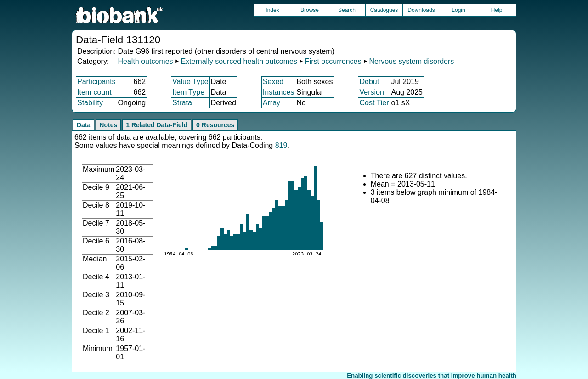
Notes (108, 125)
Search (347, 10)
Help (497, 10)
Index (272, 10)
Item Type (188, 92)
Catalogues (384, 10)
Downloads (421, 10)
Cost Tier (374, 103)
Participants (96, 82)
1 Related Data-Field (157, 125)
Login (458, 10)
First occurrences (333, 61)
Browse (310, 10)
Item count (94, 92)
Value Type (190, 82)
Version (371, 92)
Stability (90, 103)
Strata (182, 103)
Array (271, 103)
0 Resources (215, 125)
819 (281, 145)
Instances (278, 92)
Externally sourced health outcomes (239, 61)
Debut (369, 82)
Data (84, 125)
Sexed (273, 82)
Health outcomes (145, 61)
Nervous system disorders (411, 61)
